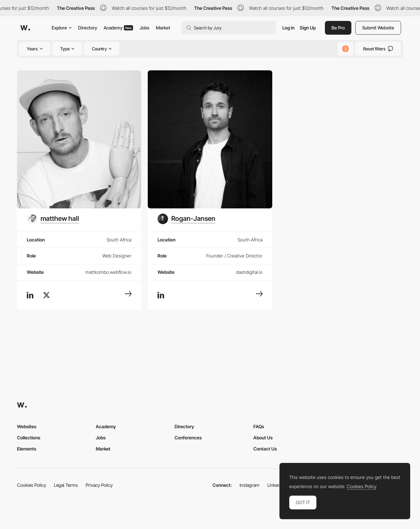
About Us (263, 438)
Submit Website (378, 28)
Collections (29, 438)
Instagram (250, 485)
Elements (27, 449)
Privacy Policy (99, 485)
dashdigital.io (249, 272)
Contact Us (265, 449)
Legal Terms (66, 485)
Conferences (188, 438)
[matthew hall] (53, 219)
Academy (118, 28)
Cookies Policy (32, 485)
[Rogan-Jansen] (186, 219)
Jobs (144, 28)
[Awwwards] (25, 28)
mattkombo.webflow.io (108, 272)
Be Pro (338, 28)
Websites (27, 426)
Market (163, 28)
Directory (88, 28)
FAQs (259, 426)
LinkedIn (276, 485)
